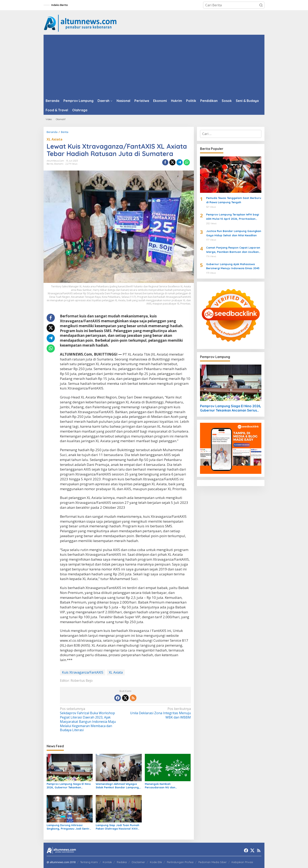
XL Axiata (55, 139)
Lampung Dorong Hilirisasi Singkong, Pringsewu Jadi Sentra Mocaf (69, 827)
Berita (50, 164)
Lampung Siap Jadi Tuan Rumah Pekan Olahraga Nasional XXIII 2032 (117, 827)
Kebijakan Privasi (242, 862)
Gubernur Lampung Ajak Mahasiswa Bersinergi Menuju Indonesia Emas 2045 (233, 266)
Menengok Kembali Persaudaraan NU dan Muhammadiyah (160, 786)
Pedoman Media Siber (212, 862)
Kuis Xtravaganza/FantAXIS (83, 672)
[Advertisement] (154, 65)
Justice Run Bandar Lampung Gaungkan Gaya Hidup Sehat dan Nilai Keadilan (234, 233)
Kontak (107, 862)
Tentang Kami (89, 862)
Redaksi (122, 862)
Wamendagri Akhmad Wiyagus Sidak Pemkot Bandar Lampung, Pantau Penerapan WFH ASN (118, 786)
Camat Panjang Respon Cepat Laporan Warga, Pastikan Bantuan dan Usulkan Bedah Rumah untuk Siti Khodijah (233, 250)
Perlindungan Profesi (180, 862)
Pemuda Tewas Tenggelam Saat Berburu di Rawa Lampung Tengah (234, 200)
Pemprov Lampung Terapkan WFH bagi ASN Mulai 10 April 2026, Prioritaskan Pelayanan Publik (233, 217)
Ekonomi (59, 164)
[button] (261, 5)
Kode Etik (156, 862)
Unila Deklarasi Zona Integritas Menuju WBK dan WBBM (159, 713)
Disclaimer (138, 862)
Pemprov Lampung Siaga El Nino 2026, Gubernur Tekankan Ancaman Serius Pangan (69, 786)
